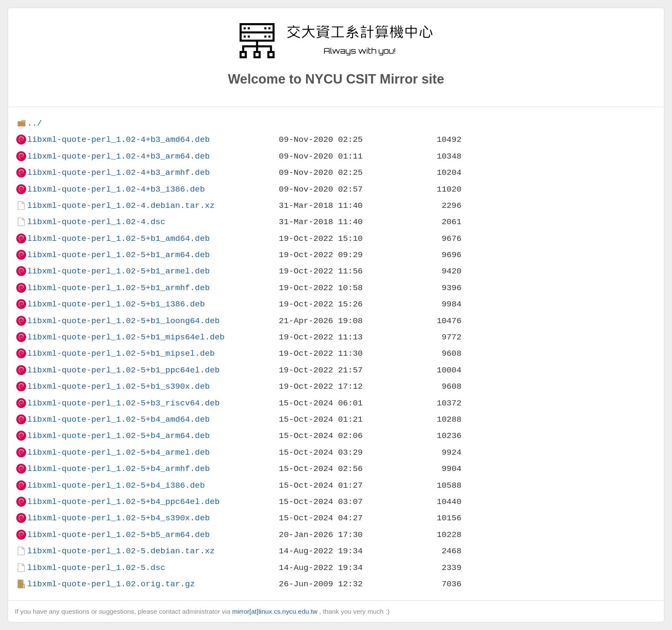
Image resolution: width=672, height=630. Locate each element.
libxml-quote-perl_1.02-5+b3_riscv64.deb (123, 403)
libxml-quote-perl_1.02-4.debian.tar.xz (121, 205)
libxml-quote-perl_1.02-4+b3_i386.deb (116, 189)
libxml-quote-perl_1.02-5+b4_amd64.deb (118, 419)
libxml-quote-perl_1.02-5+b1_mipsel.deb (121, 353)
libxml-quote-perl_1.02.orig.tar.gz (111, 584)
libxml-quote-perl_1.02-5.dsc (96, 568)
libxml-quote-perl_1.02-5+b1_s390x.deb (118, 386)
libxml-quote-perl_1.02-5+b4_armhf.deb (118, 469)
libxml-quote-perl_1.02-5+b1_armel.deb (118, 271)
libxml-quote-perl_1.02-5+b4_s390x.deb (118, 518)
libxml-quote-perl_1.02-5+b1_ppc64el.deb (123, 370)
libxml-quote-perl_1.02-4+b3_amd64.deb (118, 139)
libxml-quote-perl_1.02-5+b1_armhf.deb (118, 288)
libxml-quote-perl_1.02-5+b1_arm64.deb (118, 255)
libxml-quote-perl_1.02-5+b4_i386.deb (116, 485)
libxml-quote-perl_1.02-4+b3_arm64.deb (118, 156)
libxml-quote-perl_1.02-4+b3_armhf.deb (118, 172)
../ (34, 123)
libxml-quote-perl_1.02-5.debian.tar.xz (121, 551)
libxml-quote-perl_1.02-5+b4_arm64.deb (118, 436)
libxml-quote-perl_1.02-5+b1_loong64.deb (123, 321)
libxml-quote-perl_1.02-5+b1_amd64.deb (118, 238)
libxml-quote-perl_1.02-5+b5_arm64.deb (118, 535)
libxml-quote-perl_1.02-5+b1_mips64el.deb (126, 337)
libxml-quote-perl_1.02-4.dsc (96, 222)
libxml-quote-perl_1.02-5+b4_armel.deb (118, 452)
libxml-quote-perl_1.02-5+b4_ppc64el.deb (123, 502)
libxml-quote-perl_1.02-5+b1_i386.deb (116, 304)
